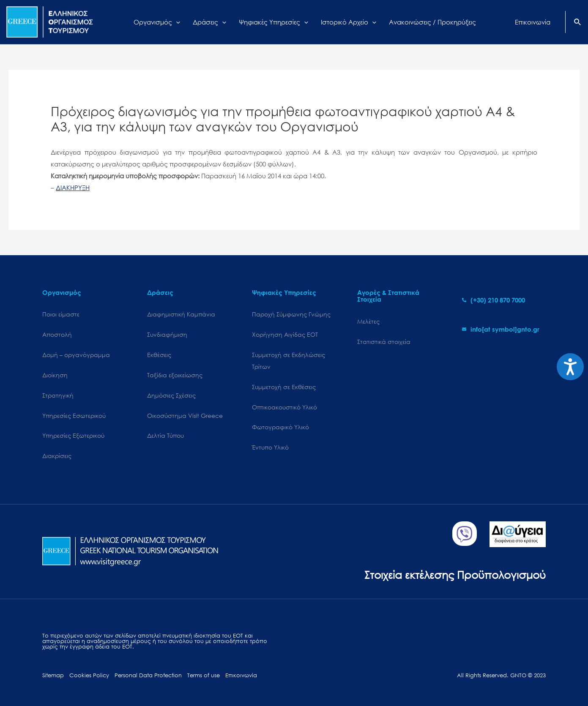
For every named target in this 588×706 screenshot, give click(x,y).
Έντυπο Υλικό (270, 447)
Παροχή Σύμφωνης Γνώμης (291, 314)
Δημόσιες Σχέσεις (171, 395)
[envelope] (501, 329)
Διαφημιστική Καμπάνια (181, 314)
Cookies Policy (89, 675)
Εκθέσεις (159, 355)
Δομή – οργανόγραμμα (76, 355)
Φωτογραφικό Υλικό (280, 427)
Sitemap (53, 675)
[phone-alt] (494, 300)
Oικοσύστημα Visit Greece (185, 416)
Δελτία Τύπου (165, 435)
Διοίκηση (55, 375)
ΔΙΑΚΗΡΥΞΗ (73, 188)
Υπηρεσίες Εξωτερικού (73, 435)
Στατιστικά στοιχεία (384, 342)
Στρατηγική (58, 395)
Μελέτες (368, 321)
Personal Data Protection (148, 675)
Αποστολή (57, 334)
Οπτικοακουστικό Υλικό (284, 407)
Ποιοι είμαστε (61, 314)
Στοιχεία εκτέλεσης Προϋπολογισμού (455, 574)
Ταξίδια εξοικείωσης (175, 375)
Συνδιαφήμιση (167, 334)
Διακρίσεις (57, 456)
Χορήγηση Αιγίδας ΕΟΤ (285, 334)
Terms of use (204, 675)
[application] (176, 22)
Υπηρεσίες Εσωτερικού (74, 416)
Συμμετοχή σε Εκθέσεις (284, 387)
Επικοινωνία (241, 675)
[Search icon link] (578, 23)
